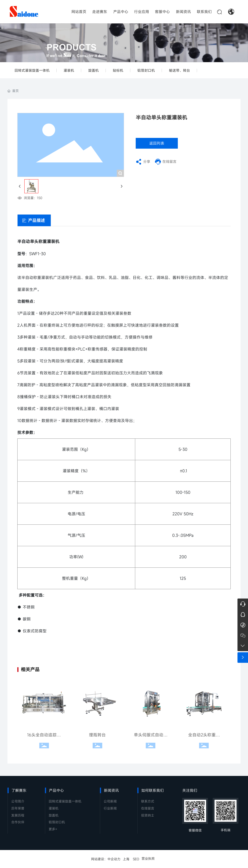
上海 (126, 859)
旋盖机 (93, 70)
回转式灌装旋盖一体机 (32, 70)
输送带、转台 (179, 70)
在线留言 (169, 161)
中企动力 (114, 859)
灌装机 (69, 70)
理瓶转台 (97, 735)
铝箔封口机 (146, 70)
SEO (136, 859)
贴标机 (118, 70)
